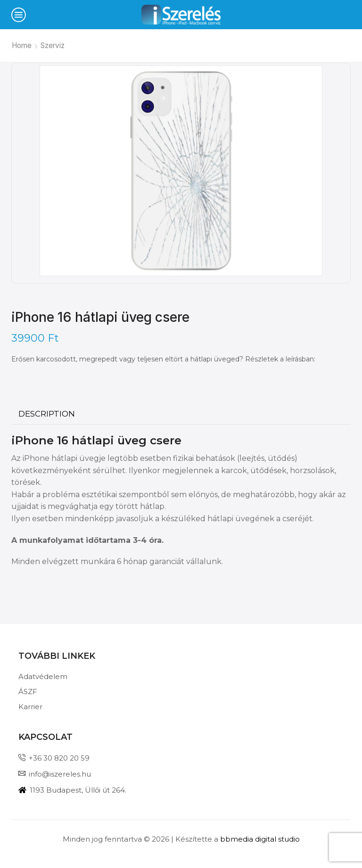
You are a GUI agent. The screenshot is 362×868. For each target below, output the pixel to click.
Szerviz (53, 45)
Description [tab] (47, 414)
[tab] (47, 414)
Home (22, 45)
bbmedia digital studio (260, 839)
